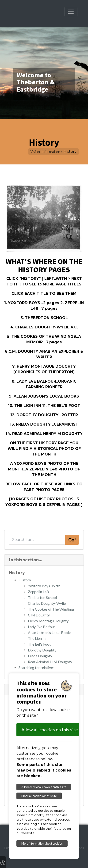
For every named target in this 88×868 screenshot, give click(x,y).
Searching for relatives (36, 667)
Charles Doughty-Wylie (47, 603)
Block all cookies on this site (39, 796)
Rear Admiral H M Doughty (50, 662)
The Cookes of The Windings (51, 609)
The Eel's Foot (39, 644)
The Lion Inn (38, 638)
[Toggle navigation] (71, 12)
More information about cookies (42, 843)
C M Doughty (39, 615)
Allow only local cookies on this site (44, 787)
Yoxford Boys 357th (44, 586)
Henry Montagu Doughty (48, 621)
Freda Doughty (40, 656)
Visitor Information (45, 151)
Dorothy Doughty (42, 650)
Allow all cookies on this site (50, 730)
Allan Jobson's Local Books (50, 632)
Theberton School (42, 597)
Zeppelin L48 (38, 592)
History (25, 580)
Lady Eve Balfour (42, 627)
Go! (72, 540)
